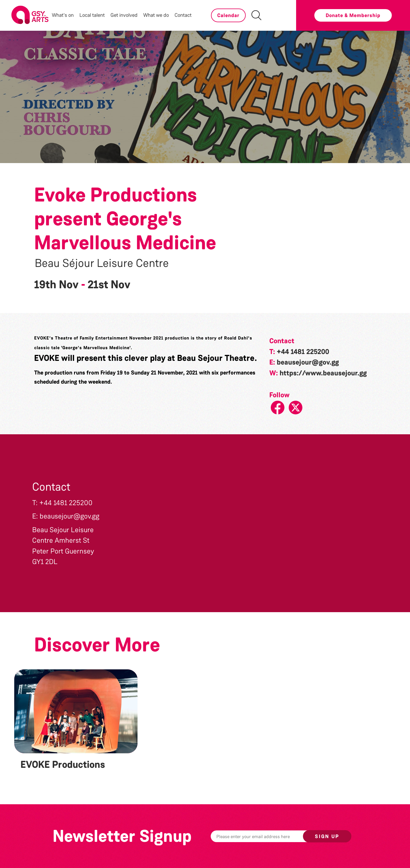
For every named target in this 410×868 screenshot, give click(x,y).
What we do (156, 15)
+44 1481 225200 (303, 352)
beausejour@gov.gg (308, 362)
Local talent (92, 15)
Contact (183, 15)
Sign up (327, 836)
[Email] (266, 836)
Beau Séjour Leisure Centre (102, 263)
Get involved (124, 15)
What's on (63, 15)
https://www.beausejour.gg (323, 373)
